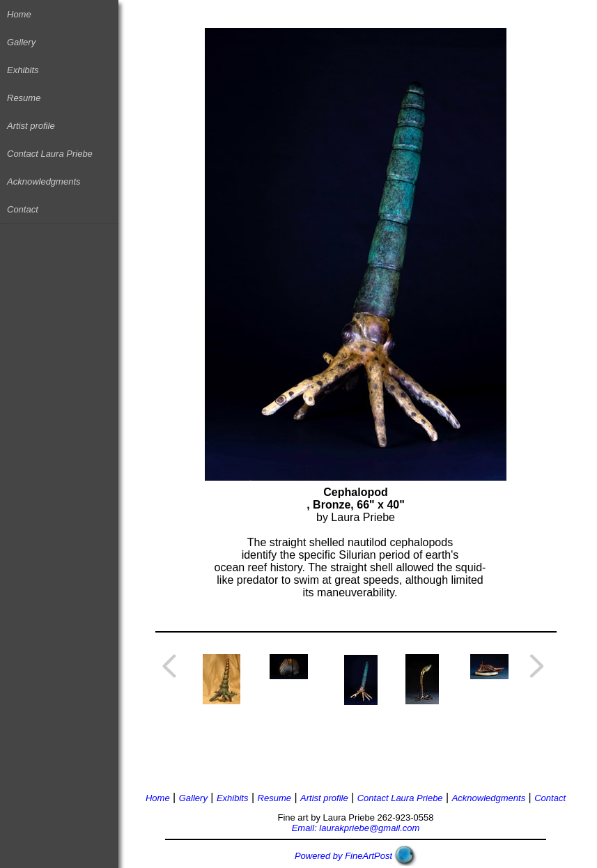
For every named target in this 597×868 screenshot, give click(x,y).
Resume (24, 98)
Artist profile (31, 126)
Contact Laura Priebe (50, 154)
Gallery (21, 42)
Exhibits (23, 70)
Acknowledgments (44, 181)
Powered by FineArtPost (343, 856)
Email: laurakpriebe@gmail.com (356, 828)
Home (19, 14)
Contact (23, 209)
